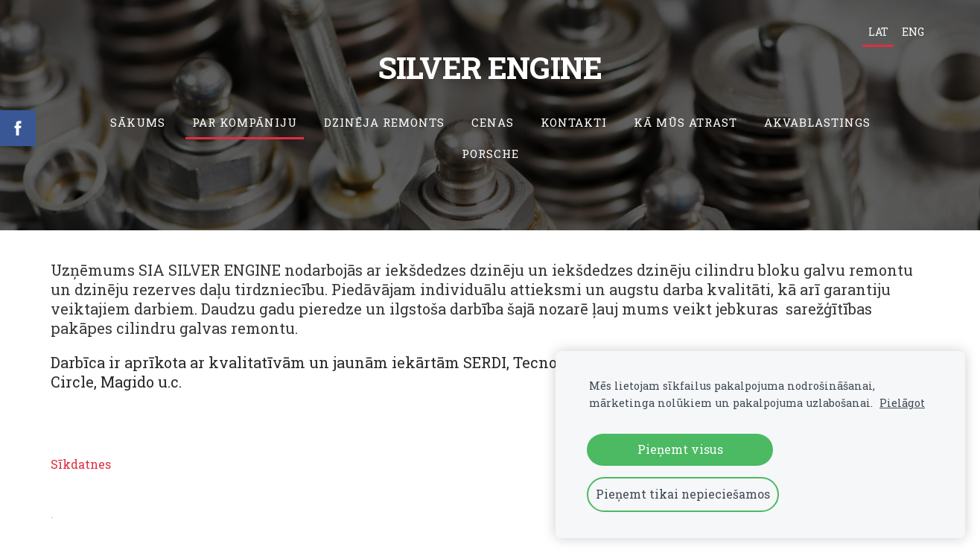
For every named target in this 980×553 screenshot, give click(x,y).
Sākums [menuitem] (138, 122)
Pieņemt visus (680, 449)
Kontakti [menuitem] (574, 122)
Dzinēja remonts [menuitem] (384, 122)
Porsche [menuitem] (490, 154)
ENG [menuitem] (913, 32)
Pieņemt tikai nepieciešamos (683, 494)
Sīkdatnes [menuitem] (81, 464)
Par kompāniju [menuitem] (245, 122)
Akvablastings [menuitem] (817, 122)
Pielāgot (902, 403)
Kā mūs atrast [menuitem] (685, 122)
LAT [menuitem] (878, 32)
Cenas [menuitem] (493, 122)
